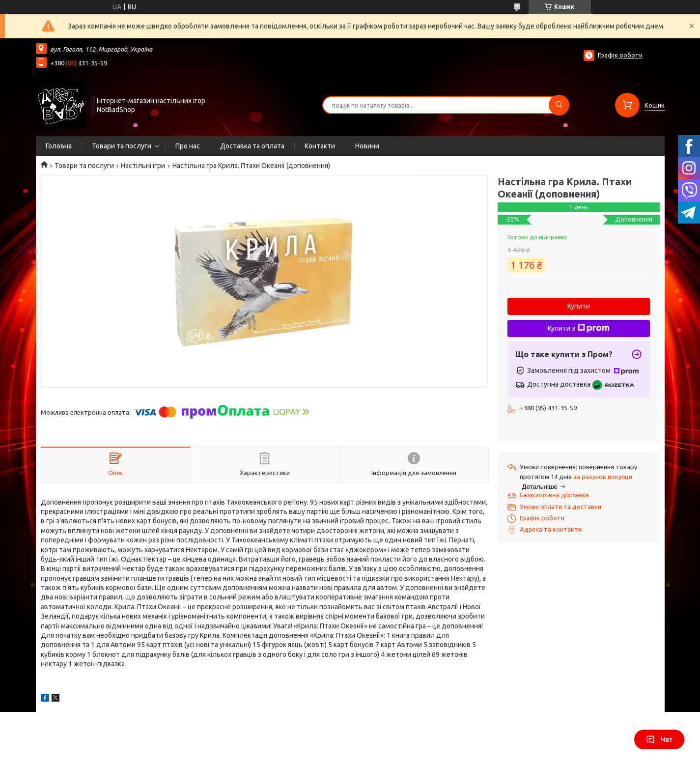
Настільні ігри (143, 166)
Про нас (188, 146)
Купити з (579, 328)
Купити (579, 306)
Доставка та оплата (252, 146)
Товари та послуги (122, 146)
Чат (659, 739)
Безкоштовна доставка (554, 495)
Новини (367, 146)
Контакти (320, 146)
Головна (59, 146)
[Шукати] (559, 105)
